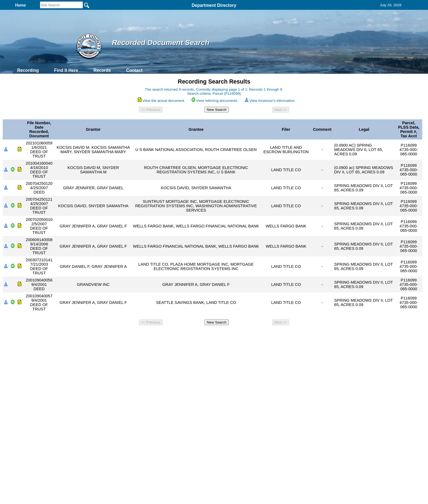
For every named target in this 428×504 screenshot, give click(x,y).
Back (140, 335)
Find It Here (66, 70)
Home (161, 335)
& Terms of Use (232, 335)
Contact (134, 70)
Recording (28, 70)
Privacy (212, 335)
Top (123, 335)
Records (102, 70)
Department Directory (214, 5)
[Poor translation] (20, 425)
